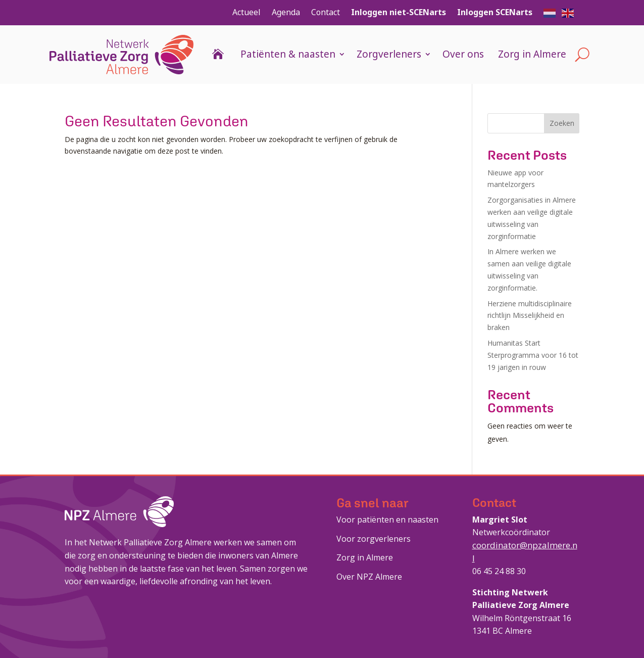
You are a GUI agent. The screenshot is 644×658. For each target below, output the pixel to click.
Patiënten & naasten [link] (288, 54)
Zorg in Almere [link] (532, 54)
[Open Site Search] (582, 55)
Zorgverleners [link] (389, 54)
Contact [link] (326, 12)
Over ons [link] (463, 54)
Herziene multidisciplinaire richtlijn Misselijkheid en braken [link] (530, 316)
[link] (121, 55)
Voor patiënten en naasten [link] (387, 520)
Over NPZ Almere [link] (369, 577)
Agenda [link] (286, 12)
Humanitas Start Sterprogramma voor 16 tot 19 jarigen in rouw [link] (533, 355)
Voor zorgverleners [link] (374, 539)
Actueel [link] (246, 12)
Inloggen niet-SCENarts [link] (399, 12)
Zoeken (562, 123)
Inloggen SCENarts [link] (495, 12)
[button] (550, 12)
